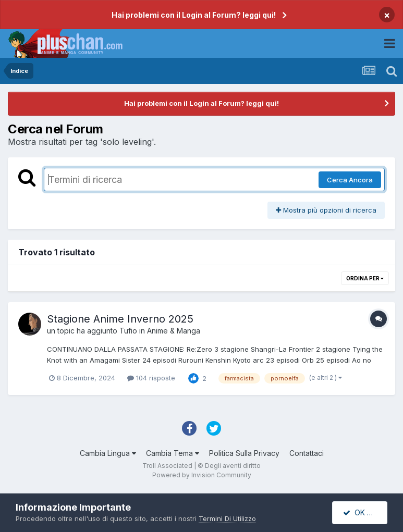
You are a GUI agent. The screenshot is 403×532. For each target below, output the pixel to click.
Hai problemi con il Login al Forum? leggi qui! (194, 15)
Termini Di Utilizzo (227, 518)
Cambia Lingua (108, 453)
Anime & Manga (174, 331)
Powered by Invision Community (202, 475)
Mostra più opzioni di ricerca (326, 210)
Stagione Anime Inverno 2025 (120, 319)
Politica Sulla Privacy (244, 453)
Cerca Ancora (350, 180)
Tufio (128, 331)
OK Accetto (365, 512)
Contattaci (307, 453)
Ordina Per (365, 278)
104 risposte (151, 378)
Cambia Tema (173, 453)
